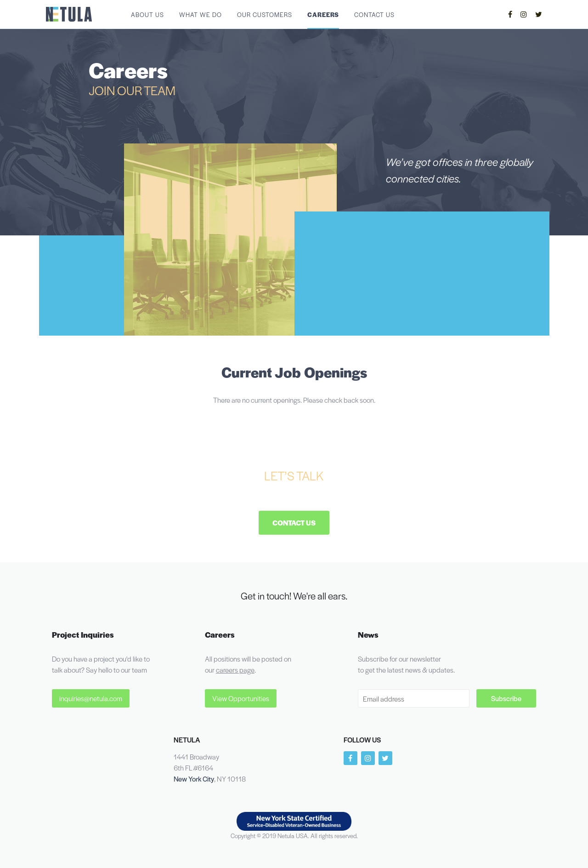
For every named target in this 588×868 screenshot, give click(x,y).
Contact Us (374, 14)
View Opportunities (241, 698)
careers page (235, 670)
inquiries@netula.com (91, 698)
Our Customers (265, 14)
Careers (323, 14)
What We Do (201, 14)
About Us (147, 14)
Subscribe (506, 698)
